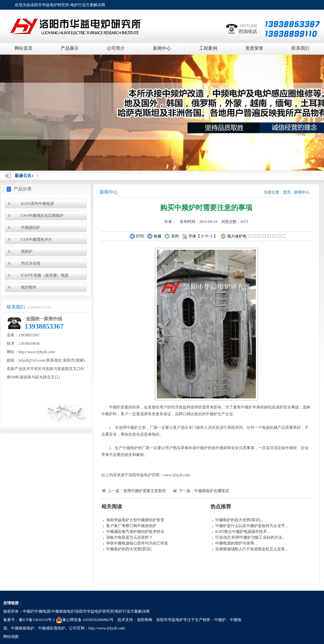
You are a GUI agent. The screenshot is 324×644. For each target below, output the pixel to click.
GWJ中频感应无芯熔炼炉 (42, 216)
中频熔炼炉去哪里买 (212, 491)
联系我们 (300, 48)
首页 (287, 192)
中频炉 (220, 620)
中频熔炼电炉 (23, 628)
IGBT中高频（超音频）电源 (45, 275)
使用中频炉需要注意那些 (145, 491)
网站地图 (11, 637)
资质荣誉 (254, 48)
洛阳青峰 (145, 620)
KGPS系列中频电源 (38, 204)
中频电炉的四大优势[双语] (129, 549)
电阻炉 (27, 251)
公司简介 (116, 48)
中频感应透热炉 (52, 628)
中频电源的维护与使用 (235, 543)
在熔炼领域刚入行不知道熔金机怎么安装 (250, 549)
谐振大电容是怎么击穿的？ (129, 537)
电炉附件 (29, 287)
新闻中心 (162, 48)
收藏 (154, 237)
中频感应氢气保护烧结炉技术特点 (135, 532)
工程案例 (208, 48)
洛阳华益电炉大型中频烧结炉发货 (135, 520)
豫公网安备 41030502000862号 (85, 620)
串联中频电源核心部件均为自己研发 (137, 543)
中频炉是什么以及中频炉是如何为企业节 (250, 526)
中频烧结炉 (31, 227)
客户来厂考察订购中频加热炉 (131, 526)
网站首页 (24, 48)
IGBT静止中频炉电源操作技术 (241, 532)
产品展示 (70, 48)
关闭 (172, 237)
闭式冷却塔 (31, 263)
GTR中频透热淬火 (36, 239)
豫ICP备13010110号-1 (37, 620)
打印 (137, 237)
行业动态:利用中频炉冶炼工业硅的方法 (249, 537)
